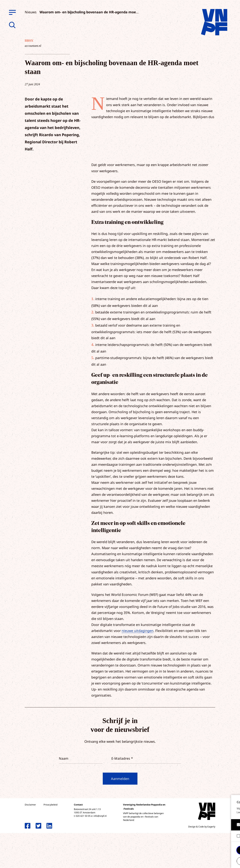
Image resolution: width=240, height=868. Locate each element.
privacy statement (222, 813)
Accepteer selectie (208, 861)
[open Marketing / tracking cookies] (234, 836)
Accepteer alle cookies (208, 850)
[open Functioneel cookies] (234, 825)
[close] (234, 802)
